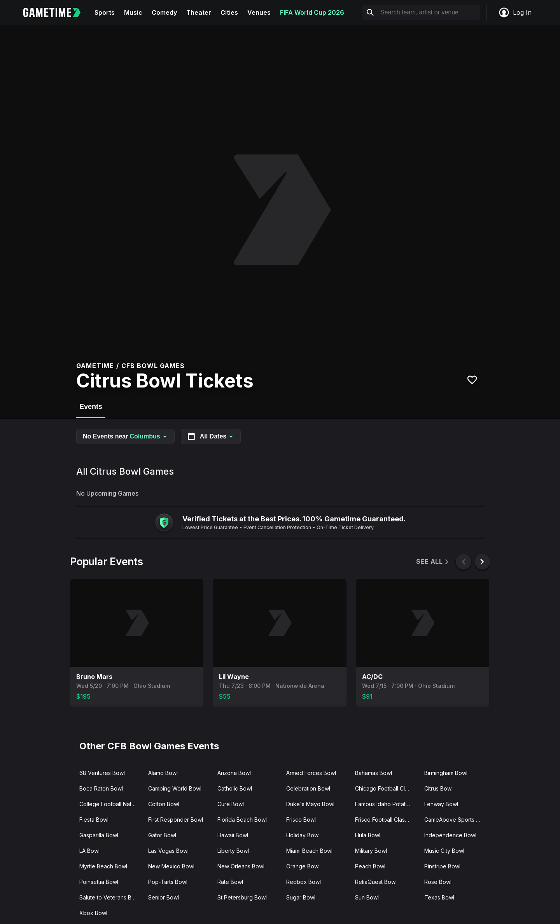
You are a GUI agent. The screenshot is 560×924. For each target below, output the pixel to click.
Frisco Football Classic (383, 820)
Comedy (164, 12)
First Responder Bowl (176, 820)
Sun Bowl (367, 897)
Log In (515, 12)
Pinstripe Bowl (442, 866)
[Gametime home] (57, 12)
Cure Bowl (231, 804)
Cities (229, 12)
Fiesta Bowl (94, 820)
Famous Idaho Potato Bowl (386, 804)
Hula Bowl (368, 835)
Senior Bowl (164, 897)
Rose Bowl (438, 882)
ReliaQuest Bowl (376, 882)
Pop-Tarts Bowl (168, 882)
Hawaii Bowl (233, 835)
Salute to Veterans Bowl (110, 897)
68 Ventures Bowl (102, 773)
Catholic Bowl (235, 788)
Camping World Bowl (175, 788)
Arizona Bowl (234, 773)
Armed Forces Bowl (311, 773)
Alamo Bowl (163, 773)
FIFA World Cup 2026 (312, 12)
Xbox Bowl (93, 913)
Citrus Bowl (438, 788)
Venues (259, 12)
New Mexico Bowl (171, 866)
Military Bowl (371, 851)
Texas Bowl (439, 897)
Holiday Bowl (303, 835)
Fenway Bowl (441, 804)
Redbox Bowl (304, 882)
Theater (199, 12)
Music (133, 12)
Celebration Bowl (308, 788)
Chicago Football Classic (386, 788)
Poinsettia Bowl (99, 882)
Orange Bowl (303, 866)
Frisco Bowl (301, 820)
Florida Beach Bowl (242, 820)
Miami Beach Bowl (309, 851)
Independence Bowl (450, 835)
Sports (105, 12)
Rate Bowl (230, 882)
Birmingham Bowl (446, 773)
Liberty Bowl (233, 851)
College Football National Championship (111, 804)
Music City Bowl (444, 851)
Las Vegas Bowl (168, 851)
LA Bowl (89, 851)
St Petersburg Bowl (242, 897)
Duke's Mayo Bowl (310, 804)
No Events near (125, 436)
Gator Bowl (162, 835)
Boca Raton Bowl (101, 788)
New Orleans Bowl (241, 866)
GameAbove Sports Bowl (456, 820)
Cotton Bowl (164, 804)
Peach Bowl (370, 866)
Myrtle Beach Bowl (103, 866)
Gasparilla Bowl (99, 835)
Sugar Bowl (301, 897)
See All (433, 562)
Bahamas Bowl (374, 773)
